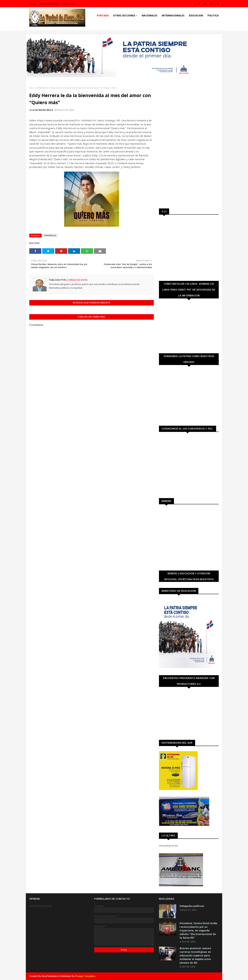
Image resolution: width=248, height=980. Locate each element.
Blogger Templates (85, 976)
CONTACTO (69, 4)
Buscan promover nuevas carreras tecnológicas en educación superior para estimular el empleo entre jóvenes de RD (195, 956)
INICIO (33, 4)
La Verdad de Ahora (42, 110)
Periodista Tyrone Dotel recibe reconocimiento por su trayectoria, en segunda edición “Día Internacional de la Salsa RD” (198, 931)
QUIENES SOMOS (49, 4)
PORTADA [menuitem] (103, 15)
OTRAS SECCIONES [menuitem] (124, 15)
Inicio (32, 88)
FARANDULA (43, 88)
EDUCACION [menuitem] (196, 15)
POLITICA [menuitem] (213, 15)
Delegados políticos (192, 906)
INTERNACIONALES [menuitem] (173, 15)
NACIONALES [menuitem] (149, 15)
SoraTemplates (50, 976)
